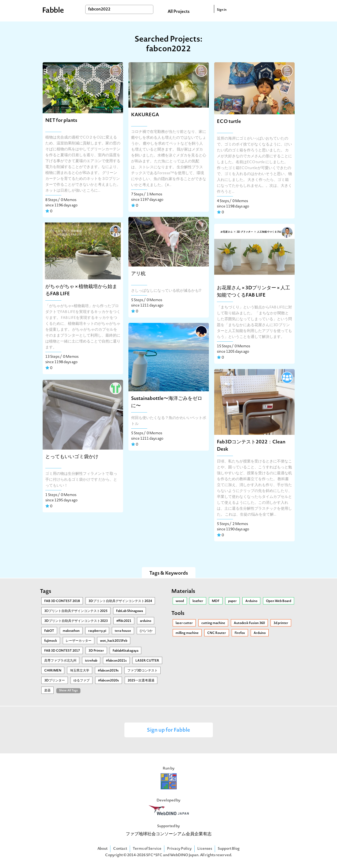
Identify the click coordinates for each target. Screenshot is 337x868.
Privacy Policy (179, 849)
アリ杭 (138, 274)
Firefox (240, 633)
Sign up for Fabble (168, 730)
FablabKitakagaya (125, 651)
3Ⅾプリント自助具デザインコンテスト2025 (76, 611)
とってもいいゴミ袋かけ (72, 457)
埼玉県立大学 (80, 671)
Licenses (205, 849)
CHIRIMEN (53, 671)
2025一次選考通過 (141, 681)
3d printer (281, 623)
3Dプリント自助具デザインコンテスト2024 (120, 601)
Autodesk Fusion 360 (249, 623)
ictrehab (91, 661)
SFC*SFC (154, 855)
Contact (120, 849)
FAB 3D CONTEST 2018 (62, 601)
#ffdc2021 (124, 621)
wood (180, 601)
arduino (146, 621)
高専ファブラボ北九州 (60, 661)
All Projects (179, 12)
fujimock (51, 641)
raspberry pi (97, 631)
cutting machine (213, 623)
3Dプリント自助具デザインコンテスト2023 (76, 621)
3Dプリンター (55, 681)
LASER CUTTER (147, 661)
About (102, 849)
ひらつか (146, 631)
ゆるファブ (82, 681)
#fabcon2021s (116, 661)
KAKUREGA (145, 115)
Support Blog (229, 849)
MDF (216, 601)
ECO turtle (229, 122)
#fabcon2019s (108, 671)
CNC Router (217, 633)
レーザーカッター (79, 641)
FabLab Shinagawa (129, 611)
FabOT (49, 631)
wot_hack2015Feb (114, 641)
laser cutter (184, 623)
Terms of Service (147, 849)
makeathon (71, 631)
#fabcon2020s (109, 681)
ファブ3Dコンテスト (142, 671)
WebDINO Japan (184, 855)
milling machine (187, 633)
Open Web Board (279, 601)
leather (198, 601)
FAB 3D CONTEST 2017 (62, 651)
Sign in (222, 10)
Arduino (251, 601)
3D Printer (96, 651)
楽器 (47, 691)
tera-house (123, 631)
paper (232, 601)
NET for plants (61, 121)
